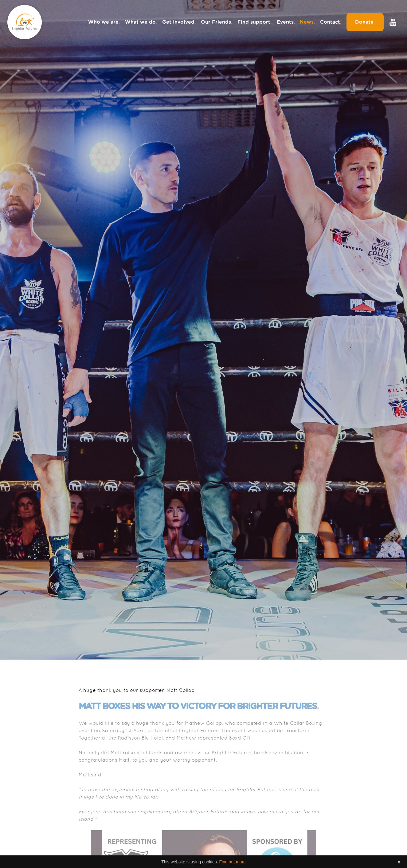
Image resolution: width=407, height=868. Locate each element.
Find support (255, 22)
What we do (141, 22)
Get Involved (179, 22)
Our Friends (217, 22)
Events (286, 22)
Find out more (232, 863)
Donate (365, 22)
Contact (331, 22)
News (307, 22)
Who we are (104, 22)
